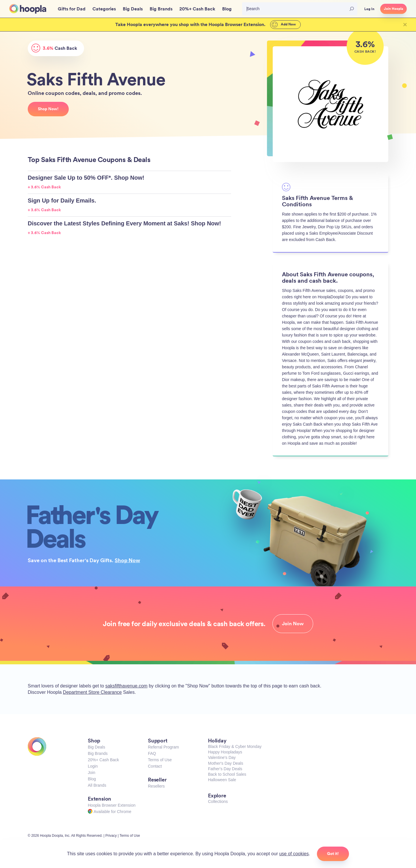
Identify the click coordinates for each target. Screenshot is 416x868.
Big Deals (96, 747)
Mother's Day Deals (226, 763)
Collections (218, 801)
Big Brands (98, 753)
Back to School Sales (227, 774)
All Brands (97, 785)
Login (93, 766)
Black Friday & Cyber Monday (235, 746)
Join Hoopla (393, 9)
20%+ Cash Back (103, 760)
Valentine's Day (222, 757)
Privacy (111, 836)
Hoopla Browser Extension (112, 805)
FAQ (152, 753)
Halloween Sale (222, 780)
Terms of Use (160, 760)
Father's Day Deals (225, 769)
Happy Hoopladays (225, 752)
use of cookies (294, 854)
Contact (155, 766)
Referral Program (163, 747)
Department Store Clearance (92, 692)
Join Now (293, 624)
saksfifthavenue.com (127, 686)
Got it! (333, 854)
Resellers (156, 786)
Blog (92, 779)
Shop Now (127, 560)
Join (92, 773)
